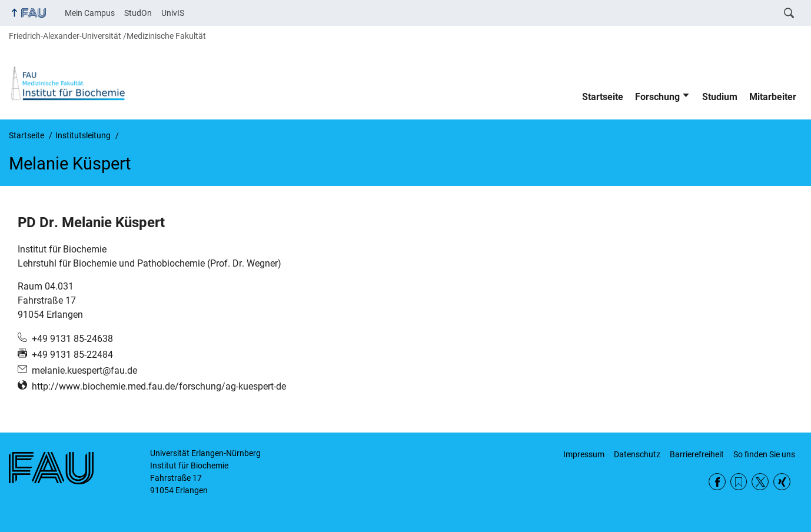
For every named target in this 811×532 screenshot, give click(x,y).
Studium (720, 97)
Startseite (603, 97)
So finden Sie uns (764, 454)
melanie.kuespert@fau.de (84, 370)
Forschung (657, 97)
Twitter (760, 482)
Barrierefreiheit (697, 454)
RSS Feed (739, 482)
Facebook (717, 482)
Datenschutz (637, 454)
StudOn (138, 13)
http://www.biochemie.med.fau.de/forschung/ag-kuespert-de (159, 386)
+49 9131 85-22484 (72, 355)
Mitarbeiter (773, 97)
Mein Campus (90, 13)
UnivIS (173, 13)
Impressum (584, 454)
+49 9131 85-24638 (72, 339)
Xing (782, 482)
